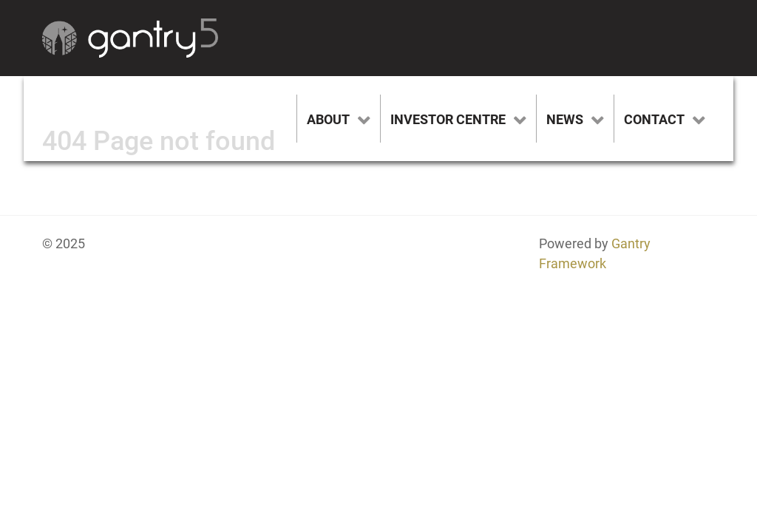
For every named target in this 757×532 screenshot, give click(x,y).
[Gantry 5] (130, 38)
